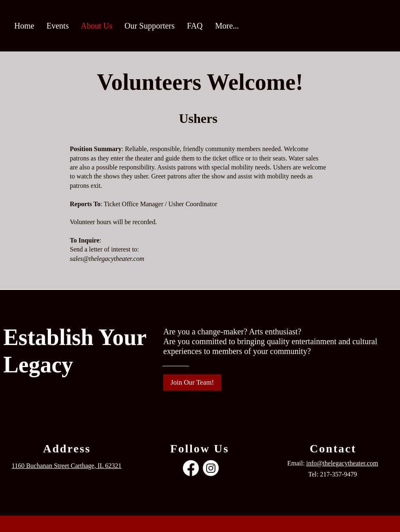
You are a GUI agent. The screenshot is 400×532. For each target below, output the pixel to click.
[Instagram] (211, 468)
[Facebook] (191, 468)
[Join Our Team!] (192, 383)
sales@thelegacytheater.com (107, 259)
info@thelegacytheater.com (342, 463)
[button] (58, 26)
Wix (227, 525)
